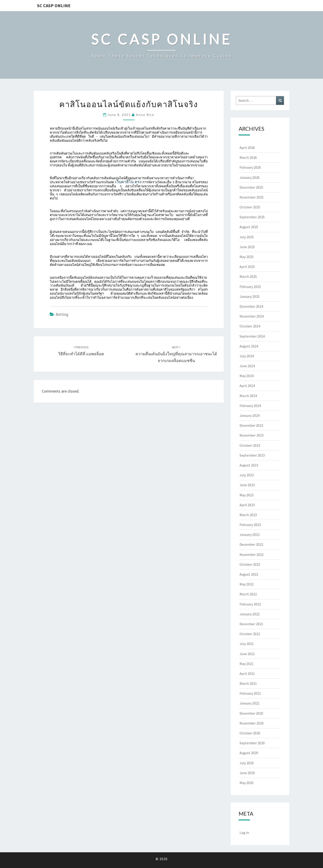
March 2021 (248, 683)
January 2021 (250, 703)
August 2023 (249, 465)
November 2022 (252, 554)
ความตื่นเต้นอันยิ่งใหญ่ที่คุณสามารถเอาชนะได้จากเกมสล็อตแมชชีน (176, 354)
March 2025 (248, 276)
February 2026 (250, 167)
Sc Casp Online (54, 6)
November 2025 (252, 197)
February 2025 (250, 287)
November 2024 (252, 316)
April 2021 (247, 674)
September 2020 (252, 743)
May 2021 (247, 664)
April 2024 (247, 386)
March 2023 (248, 515)
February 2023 (250, 525)
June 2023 (247, 485)
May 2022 (247, 584)
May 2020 (247, 783)
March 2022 (248, 594)
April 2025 (247, 267)
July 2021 (247, 644)
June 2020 (247, 773)
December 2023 (251, 425)
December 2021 (251, 624)
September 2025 (252, 217)
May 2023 (247, 495)
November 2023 (252, 435)
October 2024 (250, 326)
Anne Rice (145, 115)
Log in (244, 833)
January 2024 (250, 415)
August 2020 (249, 753)
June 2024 (247, 366)
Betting (62, 314)
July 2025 (247, 237)
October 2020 (250, 733)
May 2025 (247, 257)
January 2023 (250, 534)
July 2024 (247, 356)
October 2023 (250, 445)
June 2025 (247, 247)
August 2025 (249, 227)
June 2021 (247, 654)
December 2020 (251, 713)
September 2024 (252, 336)
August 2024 (249, 346)
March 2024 (248, 396)
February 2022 (250, 604)
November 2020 (252, 723)
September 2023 (252, 455)
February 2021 (250, 693)
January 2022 (250, 614)
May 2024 (247, 376)
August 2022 (249, 574)
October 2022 (250, 564)
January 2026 (250, 177)
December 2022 (251, 544)
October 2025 (250, 207)
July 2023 (247, 475)
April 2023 (247, 505)
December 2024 (251, 306)
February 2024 (250, 406)
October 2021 (250, 634)
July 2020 (247, 763)
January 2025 (250, 296)
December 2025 (251, 187)
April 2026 (247, 148)
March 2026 (248, 157)
